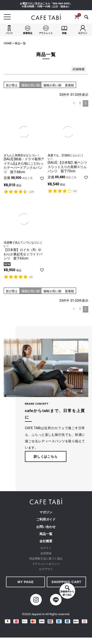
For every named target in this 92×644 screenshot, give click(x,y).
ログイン (46, 548)
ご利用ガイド (46, 519)
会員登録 (46, 553)
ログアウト (46, 569)
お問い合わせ (46, 527)
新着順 (70, 85)
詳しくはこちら (46, 457)
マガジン (46, 512)
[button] (74, 103)
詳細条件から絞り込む (67, 591)
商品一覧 (46, 534)
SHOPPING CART (66, 582)
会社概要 (46, 541)
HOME (8, 43)
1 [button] (80, 103)
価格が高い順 (52, 85)
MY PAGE (26, 582)
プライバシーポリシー (46, 564)
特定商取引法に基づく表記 (46, 559)
